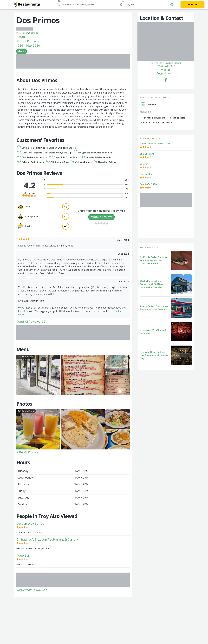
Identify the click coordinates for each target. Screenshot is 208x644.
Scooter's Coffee (149, 184)
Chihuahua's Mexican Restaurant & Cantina (48, 540)
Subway (144, 164)
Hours (21, 37)
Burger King (146, 174)
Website (166, 70)
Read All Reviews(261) (32, 322)
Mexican (24, 33)
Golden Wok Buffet (30, 524)
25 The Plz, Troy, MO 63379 (166, 63)
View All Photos (27, 452)
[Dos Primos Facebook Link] (166, 80)
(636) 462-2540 (28, 46)
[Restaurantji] (27, 4)
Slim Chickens (147, 154)
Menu (22, 51)
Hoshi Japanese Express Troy (155, 144)
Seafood (34, 33)
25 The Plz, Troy (28, 41)
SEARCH (192, 5)
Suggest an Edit (166, 73)
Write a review (101, 217)
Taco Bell (23, 556)
